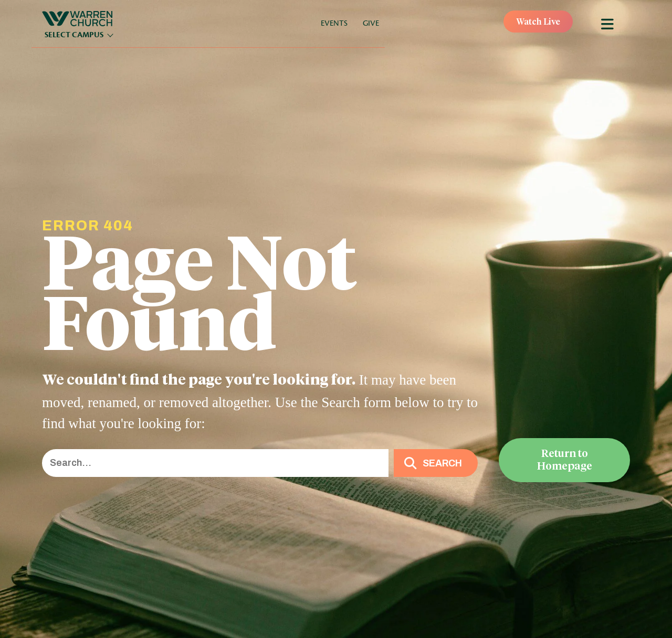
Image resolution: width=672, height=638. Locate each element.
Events (334, 23)
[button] (436, 463)
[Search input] (215, 463)
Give (371, 23)
